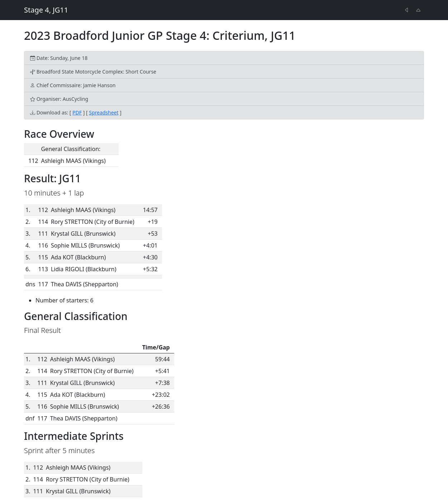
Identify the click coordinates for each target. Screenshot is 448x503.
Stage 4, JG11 (46, 10)
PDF (77, 112)
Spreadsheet (104, 112)
